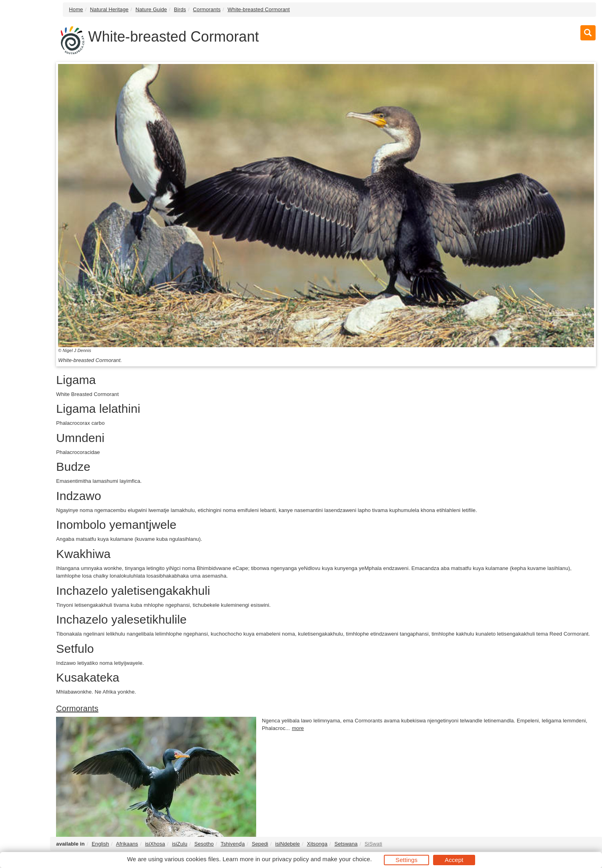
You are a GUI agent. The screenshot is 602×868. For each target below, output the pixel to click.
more (298, 728)
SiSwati (373, 844)
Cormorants (207, 9)
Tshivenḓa (233, 844)
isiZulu (180, 844)
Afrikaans (127, 844)
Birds (180, 9)
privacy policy (290, 859)
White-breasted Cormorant (259, 9)
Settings (406, 860)
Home (76, 9)
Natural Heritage (109, 9)
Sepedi (260, 844)
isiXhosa (155, 844)
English (100, 844)
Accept (454, 860)
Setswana (346, 844)
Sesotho (204, 844)
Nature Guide (152, 9)
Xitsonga (317, 844)
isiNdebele (287, 844)
